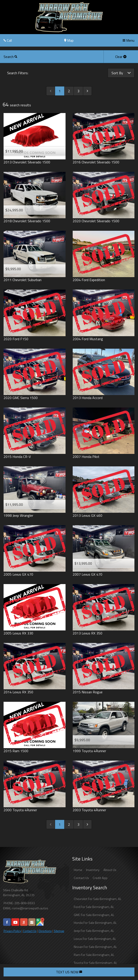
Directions (45, 931)
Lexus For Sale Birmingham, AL (95, 939)
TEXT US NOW (69, 972)
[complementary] (125, 967)
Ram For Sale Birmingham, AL (94, 955)
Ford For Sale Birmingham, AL (94, 907)
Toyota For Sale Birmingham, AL (96, 963)
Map (69, 40)
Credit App (100, 878)
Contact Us (30, 931)
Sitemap (59, 931)
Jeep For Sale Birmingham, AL (94, 931)
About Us (110, 870)
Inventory (93, 870)
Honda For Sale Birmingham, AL (95, 923)
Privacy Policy (12, 931)
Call (8, 40)
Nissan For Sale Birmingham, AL (95, 947)
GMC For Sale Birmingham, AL (94, 915)
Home (78, 870)
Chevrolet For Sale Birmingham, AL (98, 899)
